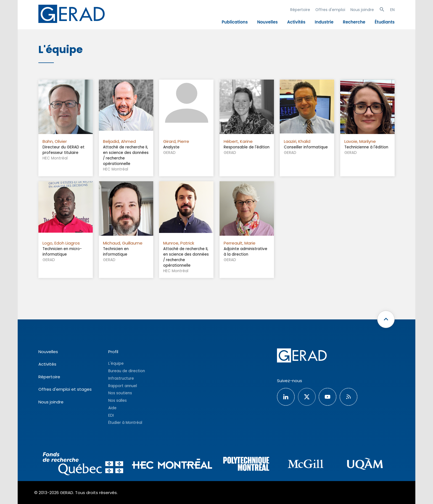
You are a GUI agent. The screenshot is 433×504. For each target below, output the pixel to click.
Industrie (324, 22)
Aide (112, 408)
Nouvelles (267, 22)
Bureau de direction (127, 371)
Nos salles (118, 401)
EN (392, 10)
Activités (296, 22)
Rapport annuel (123, 386)
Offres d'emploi (330, 10)
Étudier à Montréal (125, 423)
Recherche (354, 22)
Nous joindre (362, 10)
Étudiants (385, 22)
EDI (111, 415)
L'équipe (116, 363)
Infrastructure (121, 378)
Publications (235, 22)
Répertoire (300, 10)
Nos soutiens (120, 393)
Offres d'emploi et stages (65, 389)
